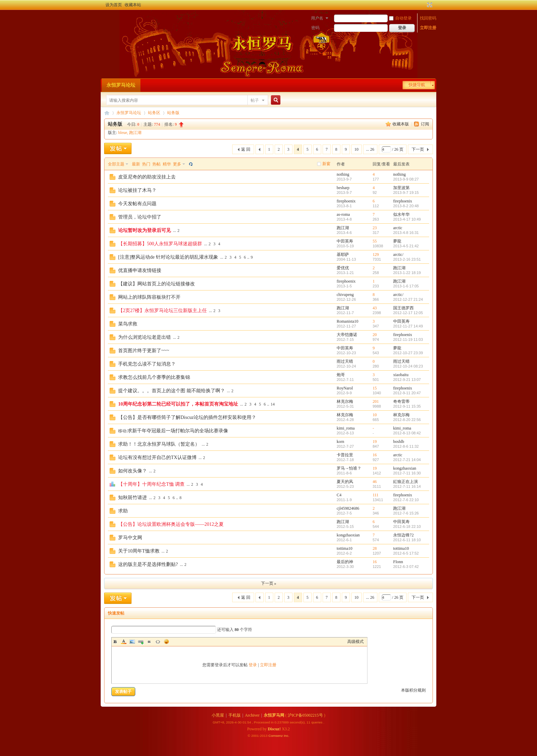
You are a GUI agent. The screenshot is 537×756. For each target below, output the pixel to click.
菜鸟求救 (128, 324)
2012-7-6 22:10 (406, 500)
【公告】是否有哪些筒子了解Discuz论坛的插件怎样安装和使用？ (187, 417)
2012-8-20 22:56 (407, 420)
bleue (123, 133)
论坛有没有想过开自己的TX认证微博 (157, 457)
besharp (343, 188)
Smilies (166, 642)
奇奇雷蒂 (401, 401)
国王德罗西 (403, 308)
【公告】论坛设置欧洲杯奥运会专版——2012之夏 (171, 524)
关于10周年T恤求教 (139, 551)
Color (124, 642)
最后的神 (345, 562)
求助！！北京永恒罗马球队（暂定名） (159, 444)
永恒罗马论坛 (121, 85)
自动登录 (400, 18)
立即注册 (428, 28)
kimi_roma (346, 428)
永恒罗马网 (274, 715)
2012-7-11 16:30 (407, 473)
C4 (339, 495)
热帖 (157, 164)
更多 (177, 164)
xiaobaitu (401, 375)
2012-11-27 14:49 (408, 326)
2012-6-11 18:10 (407, 540)
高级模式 (355, 642)
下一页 (418, 149)
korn (340, 442)
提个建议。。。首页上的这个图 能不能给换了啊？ (172, 391)
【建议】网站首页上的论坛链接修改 (157, 284)
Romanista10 (347, 321)
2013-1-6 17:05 (406, 286)
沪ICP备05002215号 (305, 715)
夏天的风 (345, 482)
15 (375, 388)
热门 (146, 164)
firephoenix (346, 201)
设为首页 (114, 5)
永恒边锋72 (403, 535)
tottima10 (345, 548)
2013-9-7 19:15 (406, 193)
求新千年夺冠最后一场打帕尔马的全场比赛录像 (178, 431)
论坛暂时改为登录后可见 (145, 230)
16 (375, 455)
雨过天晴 (345, 361)
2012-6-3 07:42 (406, 567)
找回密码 (428, 18)
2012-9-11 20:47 (407, 393)
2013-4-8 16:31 (406, 233)
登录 (253, 665)
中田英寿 (345, 241)
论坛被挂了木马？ (137, 190)
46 (375, 482)
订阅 (425, 124)
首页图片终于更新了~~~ (144, 351)
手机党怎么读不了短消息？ (147, 364)
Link (141, 642)
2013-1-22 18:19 (407, 273)
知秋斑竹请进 (133, 498)
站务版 (173, 113)
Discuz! (274, 729)
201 (376, 401)
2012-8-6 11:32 (406, 446)
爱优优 (343, 268)
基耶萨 (343, 255)
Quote (149, 642)
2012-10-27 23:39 (408, 353)
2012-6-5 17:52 (406, 553)
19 (375, 442)
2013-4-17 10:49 (407, 219)
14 (273, 404)
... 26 (370, 149)
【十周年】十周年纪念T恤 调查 (151, 484)
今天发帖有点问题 (137, 204)
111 (376, 495)
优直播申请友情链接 (140, 270)
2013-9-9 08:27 (406, 179)
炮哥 (341, 375)
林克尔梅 (345, 401)
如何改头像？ (133, 471)
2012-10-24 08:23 (408, 366)
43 (375, 308)
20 (375, 335)
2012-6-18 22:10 (407, 526)
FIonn (398, 562)
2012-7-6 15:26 (406, 513)
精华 (167, 164)
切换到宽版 (429, 5)
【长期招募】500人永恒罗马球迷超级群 (160, 244)
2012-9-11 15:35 (407, 406)
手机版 (235, 715)
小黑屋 (218, 715)
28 (375, 548)
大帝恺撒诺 (347, 335)
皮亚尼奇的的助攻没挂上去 (147, 177)
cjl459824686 (348, 508)
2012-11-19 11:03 (408, 339)
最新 (136, 164)
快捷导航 (417, 85)
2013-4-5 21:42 (406, 246)
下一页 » (269, 583)
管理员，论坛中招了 (140, 217)
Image (132, 642)
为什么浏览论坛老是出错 (145, 337)
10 (357, 149)
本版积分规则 (413, 690)
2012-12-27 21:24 (408, 299)
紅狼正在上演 (405, 482)
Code (158, 642)
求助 (123, 511)
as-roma (343, 214)
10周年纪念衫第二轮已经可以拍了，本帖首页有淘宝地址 (178, 404)
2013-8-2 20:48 (406, 206)
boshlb (399, 442)
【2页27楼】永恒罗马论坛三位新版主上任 (163, 311)
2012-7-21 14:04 (407, 460)
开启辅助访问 (423, 5)
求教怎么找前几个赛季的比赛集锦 (154, 377)
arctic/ (398, 255)
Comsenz (276, 736)
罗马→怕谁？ (349, 468)
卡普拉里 (345, 455)
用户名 (317, 18)
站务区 (154, 113)
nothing (343, 174)
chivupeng (345, 295)
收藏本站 (133, 5)
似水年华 (401, 214)
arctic (398, 228)
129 (376, 255)
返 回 (246, 149)
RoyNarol (345, 388)
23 (375, 228)
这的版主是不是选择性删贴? (148, 564)
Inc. (287, 736)
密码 (315, 28)
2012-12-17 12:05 (408, 313)
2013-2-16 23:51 (407, 259)
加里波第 (401, 188)
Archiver (252, 715)
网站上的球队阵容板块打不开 (149, 297)
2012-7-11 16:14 (407, 486)
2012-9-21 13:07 (407, 380)
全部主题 (116, 164)
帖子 (255, 100)
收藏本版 (401, 124)
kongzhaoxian (405, 468)
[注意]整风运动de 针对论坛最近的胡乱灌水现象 (168, 257)
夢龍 (397, 241)
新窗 (326, 164)
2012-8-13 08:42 (407, 433)
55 (375, 241)
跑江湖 (135, 133)
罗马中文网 (130, 538)
